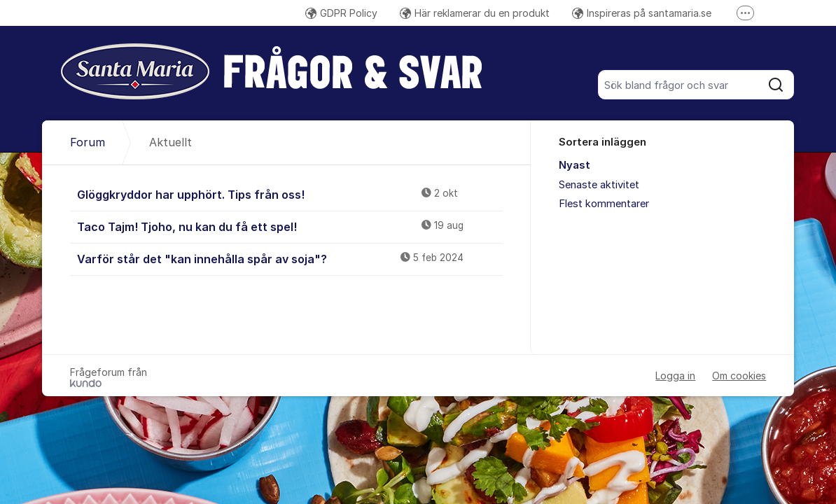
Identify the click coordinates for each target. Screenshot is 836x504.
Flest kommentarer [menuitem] (604, 204)
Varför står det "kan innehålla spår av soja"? (290, 258)
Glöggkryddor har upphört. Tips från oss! (290, 194)
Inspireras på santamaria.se (642, 13)
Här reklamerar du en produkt (475, 13)
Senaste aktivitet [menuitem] (599, 185)
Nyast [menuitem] (574, 165)
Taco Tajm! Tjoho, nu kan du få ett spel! (290, 226)
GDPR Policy (341, 13)
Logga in (675, 376)
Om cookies (739, 376)
